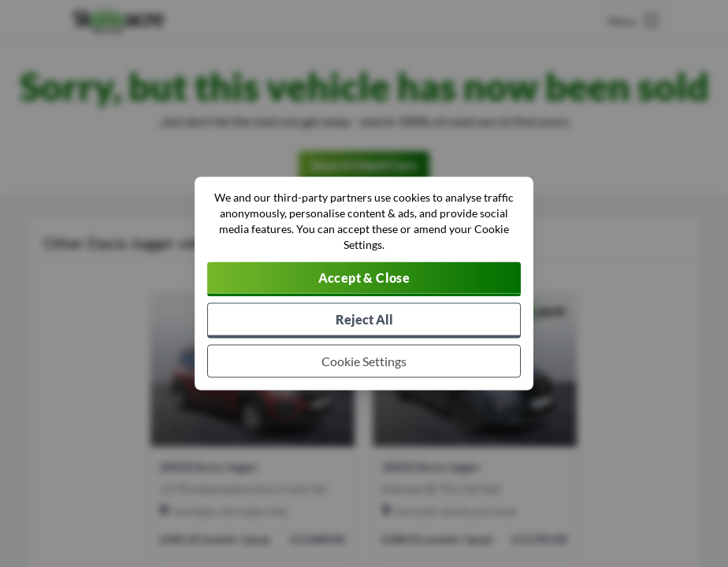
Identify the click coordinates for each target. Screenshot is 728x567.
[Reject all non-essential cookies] (364, 321)
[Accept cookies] (364, 280)
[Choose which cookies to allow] (364, 361)
